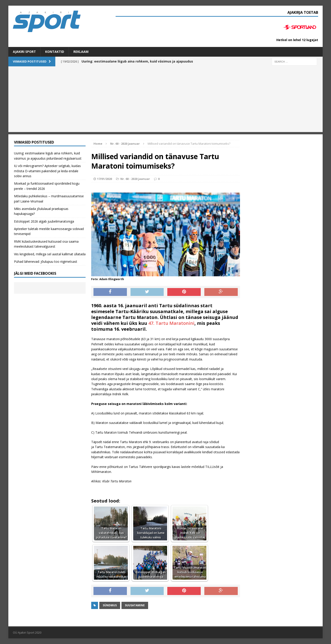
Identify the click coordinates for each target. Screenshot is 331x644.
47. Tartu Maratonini (171, 323)
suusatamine (135, 605)
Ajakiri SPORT (24, 52)
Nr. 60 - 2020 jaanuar (135, 179)
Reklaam (81, 52)
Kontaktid (55, 52)
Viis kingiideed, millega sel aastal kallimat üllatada (50, 254)
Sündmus (110, 605)
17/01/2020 (105, 179)
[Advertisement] (165, 100)
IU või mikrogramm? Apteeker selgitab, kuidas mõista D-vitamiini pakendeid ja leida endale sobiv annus (47, 171)
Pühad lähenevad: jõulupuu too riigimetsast (46, 262)
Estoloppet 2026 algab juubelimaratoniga (44, 221)
